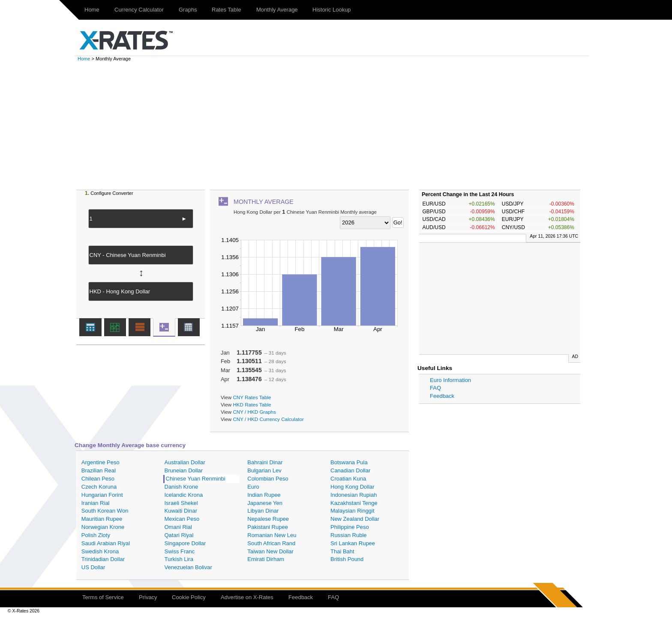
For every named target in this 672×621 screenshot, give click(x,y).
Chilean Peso (98, 479)
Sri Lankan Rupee (353, 543)
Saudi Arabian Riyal (106, 543)
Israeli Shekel (181, 503)
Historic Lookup (332, 10)
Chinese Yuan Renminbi (196, 479)
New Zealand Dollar (355, 519)
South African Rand (271, 543)
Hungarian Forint (102, 495)
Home (92, 10)
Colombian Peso (268, 479)
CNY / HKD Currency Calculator (268, 419)
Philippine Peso (350, 527)
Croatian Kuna (348, 479)
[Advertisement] (336, 125)
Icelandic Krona (184, 495)
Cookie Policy (189, 597)
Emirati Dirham (266, 559)
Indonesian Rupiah (354, 495)
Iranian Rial (96, 503)
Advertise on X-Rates (247, 597)
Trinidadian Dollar (103, 559)
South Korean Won (105, 511)
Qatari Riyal (179, 535)
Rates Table (226, 10)
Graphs (188, 10)
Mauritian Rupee (102, 519)
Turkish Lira (179, 559)
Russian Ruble (349, 535)
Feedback (442, 396)
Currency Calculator (139, 10)
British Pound (347, 559)
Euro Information (450, 380)
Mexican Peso (182, 519)
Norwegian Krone (103, 527)
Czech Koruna (99, 487)
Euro (253, 487)
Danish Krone (181, 487)
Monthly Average (277, 10)
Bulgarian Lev (264, 470)
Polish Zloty (96, 535)
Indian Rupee (264, 495)
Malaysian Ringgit (352, 511)
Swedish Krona (100, 551)
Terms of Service (103, 597)
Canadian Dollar (350, 470)
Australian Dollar (185, 462)
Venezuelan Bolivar (188, 567)
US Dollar (93, 567)
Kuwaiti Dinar (181, 511)
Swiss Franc (180, 551)
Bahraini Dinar (265, 462)
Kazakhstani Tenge (354, 503)
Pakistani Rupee (268, 527)
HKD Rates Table (252, 405)
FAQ (435, 388)
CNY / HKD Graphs (254, 412)
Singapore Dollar (185, 543)
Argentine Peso (100, 462)
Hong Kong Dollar (352, 487)
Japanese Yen (265, 503)
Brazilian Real (99, 470)
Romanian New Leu (272, 535)
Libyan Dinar (263, 511)
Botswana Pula (349, 462)
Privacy (148, 597)
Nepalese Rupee (268, 519)
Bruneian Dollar (184, 470)
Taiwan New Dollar (270, 551)
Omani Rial (178, 527)
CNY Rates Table (252, 397)
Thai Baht (342, 551)
